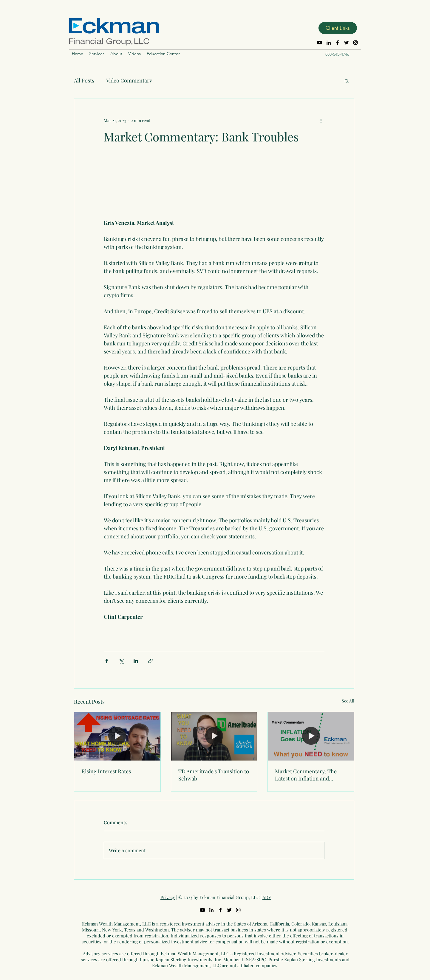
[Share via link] (150, 661)
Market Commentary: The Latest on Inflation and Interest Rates (306, 775)
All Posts (84, 80)
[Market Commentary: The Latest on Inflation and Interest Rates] (311, 736)
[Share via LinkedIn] (136, 661)
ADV (267, 897)
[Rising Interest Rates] (117, 736)
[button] (338, 28)
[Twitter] (347, 43)
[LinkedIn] (329, 43)
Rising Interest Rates (106, 771)
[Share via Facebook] (107, 661)
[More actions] (321, 120)
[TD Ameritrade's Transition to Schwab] (214, 736)
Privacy (168, 897)
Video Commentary (129, 80)
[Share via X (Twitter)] (121, 661)
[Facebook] (338, 43)
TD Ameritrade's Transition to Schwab (214, 775)
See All (348, 701)
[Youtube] (320, 43)
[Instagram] (355, 43)
